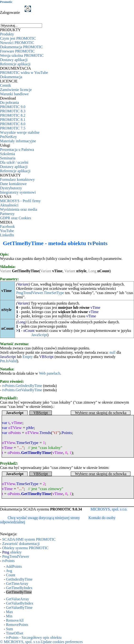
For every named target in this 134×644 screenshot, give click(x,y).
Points (67, 433)
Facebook (7, 227)
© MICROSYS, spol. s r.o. (20, 642)
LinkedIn (7, 235)
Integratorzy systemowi (18, 192)
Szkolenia (7, 154)
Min (9, 616)
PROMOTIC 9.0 (13, 107)
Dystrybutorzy (11, 188)
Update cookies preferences (62, 642)
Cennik (5, 85)
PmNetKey (8, 137)
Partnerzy (7, 214)
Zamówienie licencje (16, 90)
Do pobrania (10, 103)
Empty (28, 357)
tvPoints (97, 243)
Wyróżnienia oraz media (19, 209)
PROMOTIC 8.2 (13, 115)
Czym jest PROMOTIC (18, 38)
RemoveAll (15, 620)
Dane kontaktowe (13, 184)
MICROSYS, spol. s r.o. (109, 509)
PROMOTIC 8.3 (13, 111)
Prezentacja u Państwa (17, 150)
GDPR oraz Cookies (16, 218)
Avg (9, 571)
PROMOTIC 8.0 (13, 124)
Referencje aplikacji (15, 64)
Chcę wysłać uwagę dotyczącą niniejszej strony (44, 518)
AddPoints (14, 566)
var (5, 423)
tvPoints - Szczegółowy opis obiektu (34, 637)
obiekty (12, 552)
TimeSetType (27, 443)
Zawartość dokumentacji (21, 544)
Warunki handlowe (14, 94)
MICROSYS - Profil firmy (20, 201)
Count (11, 575)
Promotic (6, 2)
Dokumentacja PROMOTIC (21, 47)
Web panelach (50, 373)
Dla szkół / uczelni (14, 162)
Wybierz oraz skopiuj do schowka (101, 413)
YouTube (7, 231)
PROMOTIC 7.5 (13, 128)
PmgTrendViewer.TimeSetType (40, 293)
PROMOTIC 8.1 (13, 120)
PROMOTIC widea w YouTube (24, 73)
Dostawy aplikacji (14, 60)
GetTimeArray (17, 584)
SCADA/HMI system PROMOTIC (29, 539)
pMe (30, 428)
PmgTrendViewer (16, 556)
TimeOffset (15, 633)
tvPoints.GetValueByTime (22, 390)
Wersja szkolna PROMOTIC (22, 55)
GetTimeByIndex (19, 588)
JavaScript (39, 335)
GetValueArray (17, 599)
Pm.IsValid (8, 361)
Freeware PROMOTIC (17, 51)
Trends (45, 433)
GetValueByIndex (20, 603)
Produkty (7, 34)
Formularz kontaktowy (17, 179)
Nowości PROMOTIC (17, 43)
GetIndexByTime (19, 579)
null (112, 352)
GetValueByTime (19, 608)
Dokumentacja (11, 77)
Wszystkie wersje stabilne (20, 132)
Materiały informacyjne (18, 141)
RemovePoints (17, 625)
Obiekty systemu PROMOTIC (25, 548)
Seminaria (8, 158)
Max (9, 612)
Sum (9, 629)
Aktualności (9, 205)
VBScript (41, 413)
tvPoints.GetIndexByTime (22, 386)
